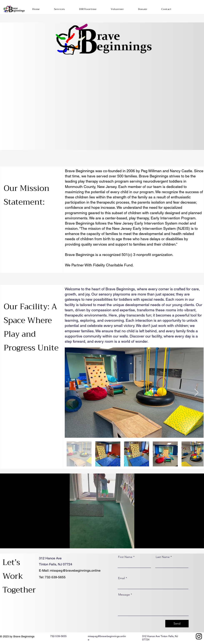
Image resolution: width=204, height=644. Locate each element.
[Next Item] (196, 393)
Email (121, 578)
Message (124, 595)
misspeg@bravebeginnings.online (75, 570)
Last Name (163, 557)
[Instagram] (199, 636)
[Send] (177, 624)
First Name (125, 557)
